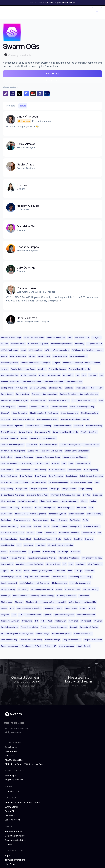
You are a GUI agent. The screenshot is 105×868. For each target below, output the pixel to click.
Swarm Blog (10, 811)
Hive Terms (10, 864)
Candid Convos (12, 792)
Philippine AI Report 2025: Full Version (22, 803)
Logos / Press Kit (13, 820)
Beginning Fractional (14, 780)
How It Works (11, 751)
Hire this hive (52, 74)
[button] (97, 12)
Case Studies (11, 747)
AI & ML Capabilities (14, 760)
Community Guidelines (15, 840)
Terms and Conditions (15, 860)
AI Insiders (10, 816)
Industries (9, 756)
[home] (47, 12)
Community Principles (15, 836)
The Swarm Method (14, 832)
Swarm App (10, 776)
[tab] (11, 106)
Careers (9, 845)
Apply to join (53, 80)
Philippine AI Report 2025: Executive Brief (24, 764)
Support (9, 856)
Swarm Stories (12, 807)
